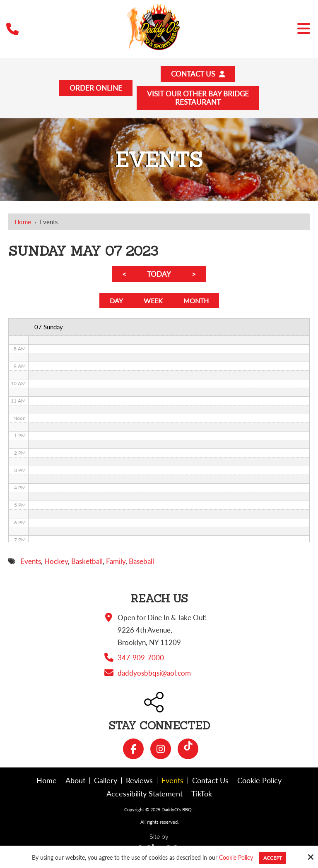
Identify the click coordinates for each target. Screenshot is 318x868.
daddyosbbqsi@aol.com (154, 675)
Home (23, 223)
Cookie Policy (236, 858)
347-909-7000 (141, 660)
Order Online (96, 89)
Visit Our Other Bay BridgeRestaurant (198, 99)
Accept (273, 858)
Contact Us (198, 74)
